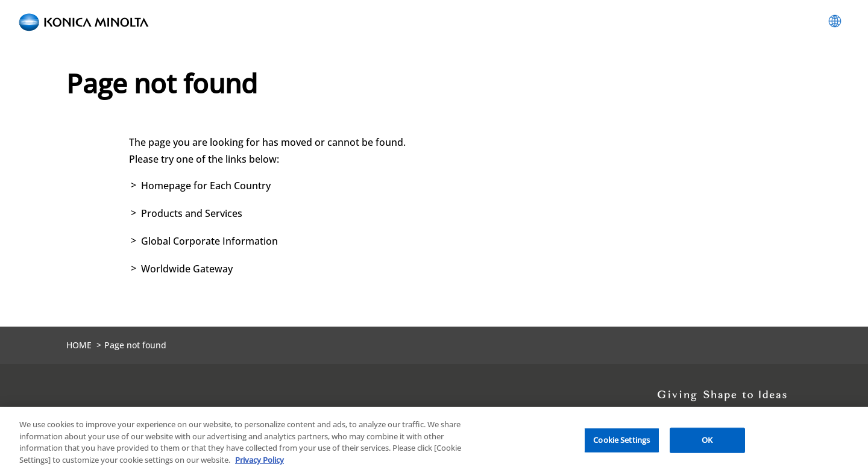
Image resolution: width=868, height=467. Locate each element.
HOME (79, 345)
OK (707, 443)
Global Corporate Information (209, 241)
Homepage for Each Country (206, 186)
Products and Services (192, 213)
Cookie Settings (621, 443)
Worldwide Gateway (187, 269)
